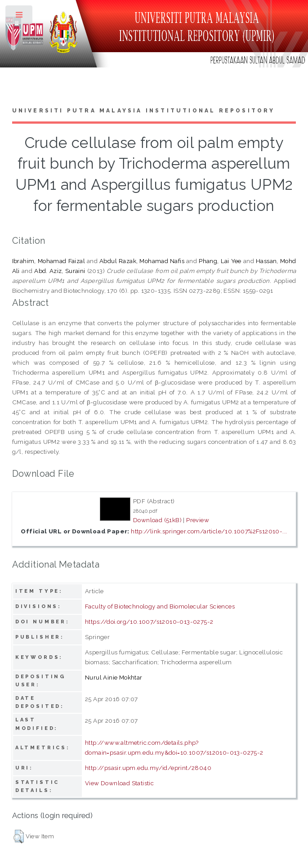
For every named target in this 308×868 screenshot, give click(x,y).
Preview (198, 520)
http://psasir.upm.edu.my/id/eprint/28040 (148, 768)
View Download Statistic (119, 783)
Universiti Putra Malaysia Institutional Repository (144, 111)
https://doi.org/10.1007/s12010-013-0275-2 (149, 622)
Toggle (20, 17)
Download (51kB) (157, 520)
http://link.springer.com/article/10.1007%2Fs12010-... (209, 531)
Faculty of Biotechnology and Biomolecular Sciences (160, 606)
